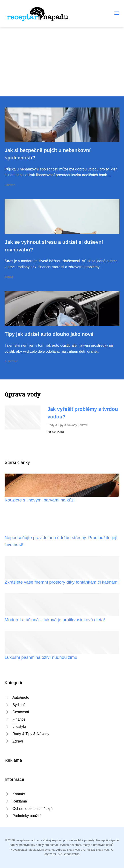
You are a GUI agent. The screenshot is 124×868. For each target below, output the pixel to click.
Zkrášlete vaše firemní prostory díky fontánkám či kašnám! (62, 582)
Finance (10, 185)
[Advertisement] (62, 62)
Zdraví (9, 277)
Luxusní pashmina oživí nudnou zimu (41, 657)
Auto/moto (11, 361)
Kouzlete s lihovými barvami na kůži (40, 500)
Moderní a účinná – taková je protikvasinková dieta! (55, 620)
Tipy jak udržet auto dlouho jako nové (49, 334)
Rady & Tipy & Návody (62, 425)
